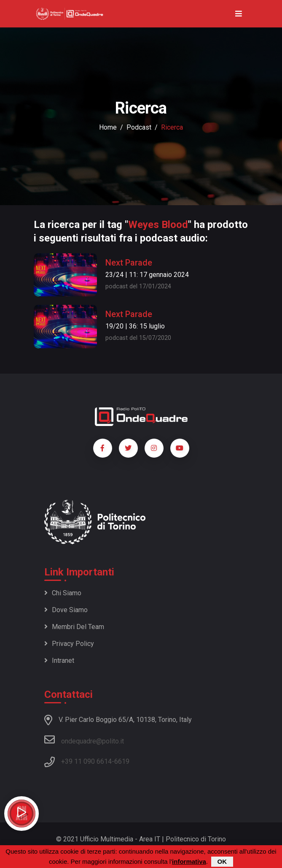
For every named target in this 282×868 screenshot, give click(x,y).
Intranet (59, 660)
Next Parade (129, 263)
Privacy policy (69, 644)
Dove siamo (66, 610)
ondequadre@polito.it (84, 740)
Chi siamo (63, 593)
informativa (189, 862)
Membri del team (74, 627)
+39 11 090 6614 (86, 761)
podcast (139, 127)
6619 (122, 761)
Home (108, 127)
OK (222, 862)
